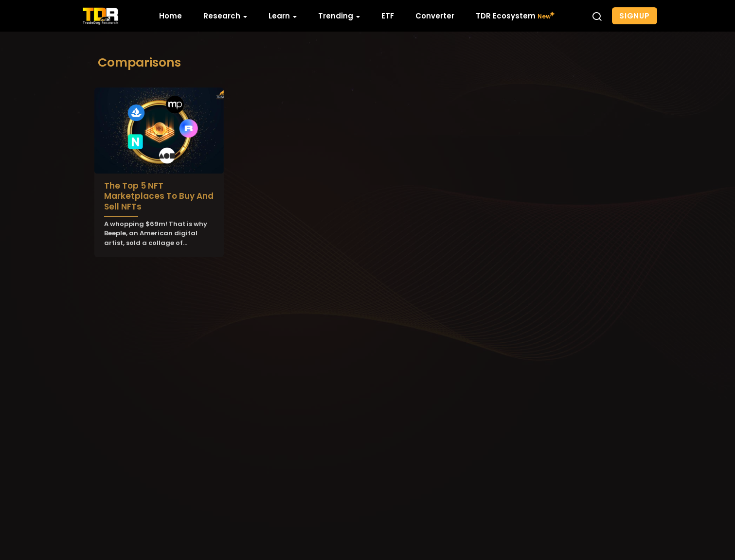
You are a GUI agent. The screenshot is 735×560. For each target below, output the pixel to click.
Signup (635, 16)
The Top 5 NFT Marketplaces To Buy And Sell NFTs (159, 196)
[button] (597, 16)
